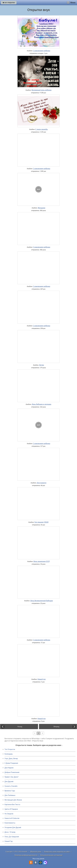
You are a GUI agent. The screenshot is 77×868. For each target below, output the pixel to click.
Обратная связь (36, 852)
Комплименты (10, 823)
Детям (42, 365)
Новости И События (12, 818)
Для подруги (42, 483)
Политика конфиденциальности (26, 855)
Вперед (56, 727)
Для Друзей (9, 782)
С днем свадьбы (42, 129)
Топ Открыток (10, 749)
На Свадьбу (9, 814)
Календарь (9, 754)
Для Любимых (10, 795)
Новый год (42, 679)
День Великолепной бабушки (42, 601)
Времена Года (10, 791)
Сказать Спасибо (11, 786)
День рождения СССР (42, 561)
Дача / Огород (10, 832)
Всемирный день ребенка (42, 90)
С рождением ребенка (42, 51)
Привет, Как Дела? (11, 777)
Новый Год (9, 841)
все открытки (9, 2)
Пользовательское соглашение (51, 855)
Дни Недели (9, 768)
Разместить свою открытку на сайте (57, 852)
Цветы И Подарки (11, 809)
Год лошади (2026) (42, 522)
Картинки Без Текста (12, 805)
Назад (20, 727)
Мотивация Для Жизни (13, 800)
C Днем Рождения (11, 763)
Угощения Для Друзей (13, 827)
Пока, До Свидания (12, 837)
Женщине (42, 208)
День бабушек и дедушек (42, 404)
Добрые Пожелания (12, 772)
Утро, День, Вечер (11, 759)
